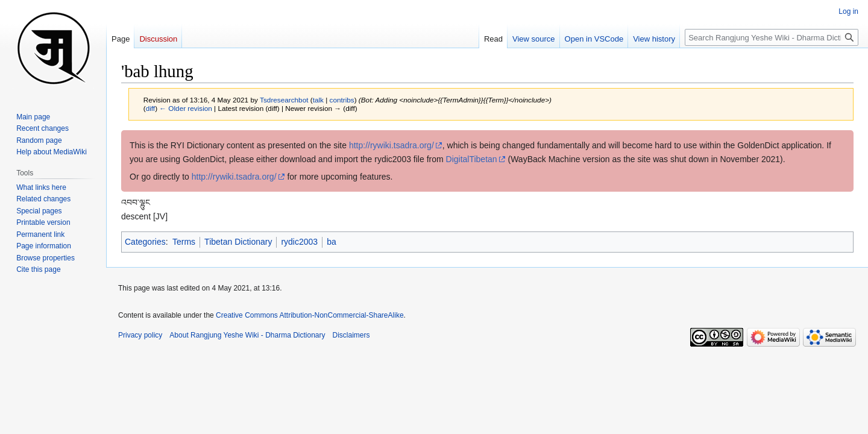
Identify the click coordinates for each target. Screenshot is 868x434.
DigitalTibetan (472, 159)
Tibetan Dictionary (238, 242)
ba (332, 242)
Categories (145, 242)
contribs (342, 100)
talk (318, 100)
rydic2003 (299, 242)
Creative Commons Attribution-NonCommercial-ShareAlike (310, 315)
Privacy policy (140, 335)
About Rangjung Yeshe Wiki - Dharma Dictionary (247, 335)
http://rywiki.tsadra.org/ (392, 145)
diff (150, 108)
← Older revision (186, 108)
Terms (184, 242)
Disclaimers (351, 335)
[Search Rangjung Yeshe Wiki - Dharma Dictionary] (772, 37)
